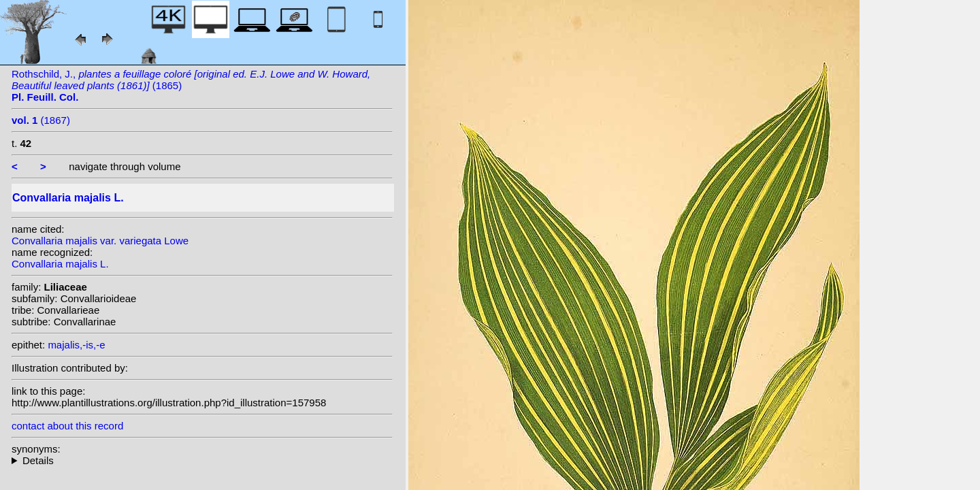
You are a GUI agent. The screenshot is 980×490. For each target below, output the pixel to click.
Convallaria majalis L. (60, 264)
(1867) (41, 120)
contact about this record (67, 426)
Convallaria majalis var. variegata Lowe (100, 241)
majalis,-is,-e (76, 345)
